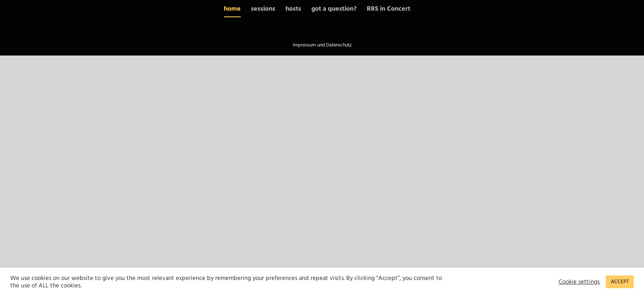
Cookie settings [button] (579, 282)
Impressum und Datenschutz (322, 45)
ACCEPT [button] (620, 282)
